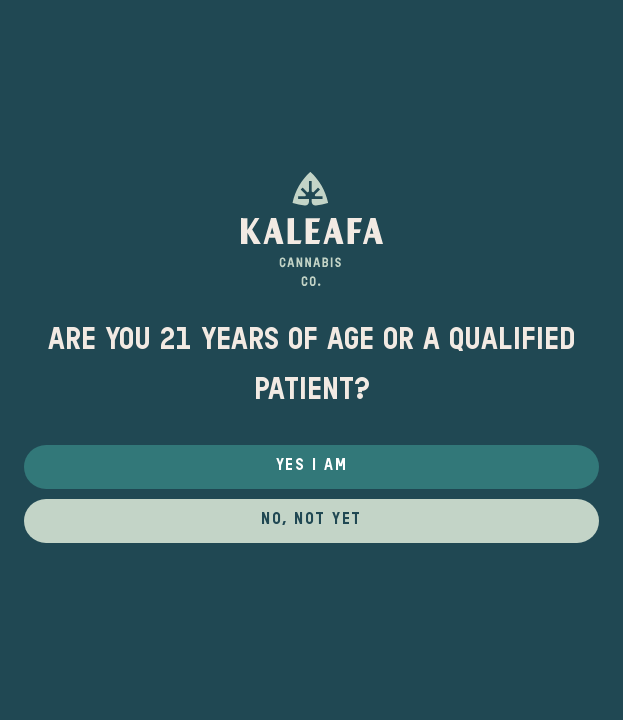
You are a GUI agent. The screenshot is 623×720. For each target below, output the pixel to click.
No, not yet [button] (311, 520)
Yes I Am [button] (311, 466)
